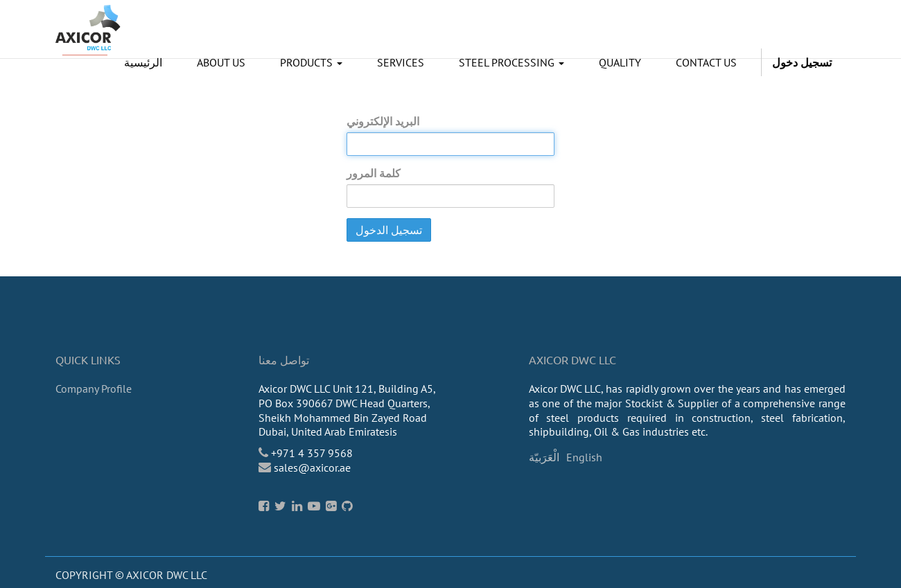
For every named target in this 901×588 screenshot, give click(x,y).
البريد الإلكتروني (383, 121)
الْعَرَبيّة (544, 457)
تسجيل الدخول (389, 230)
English (584, 457)
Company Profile (94, 389)
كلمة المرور (374, 173)
